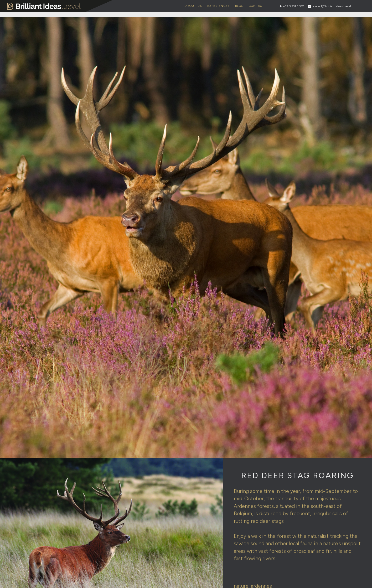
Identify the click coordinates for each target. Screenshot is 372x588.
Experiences (219, 6)
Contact (257, 6)
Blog (239, 6)
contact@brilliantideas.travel (331, 6)
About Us (194, 6)
